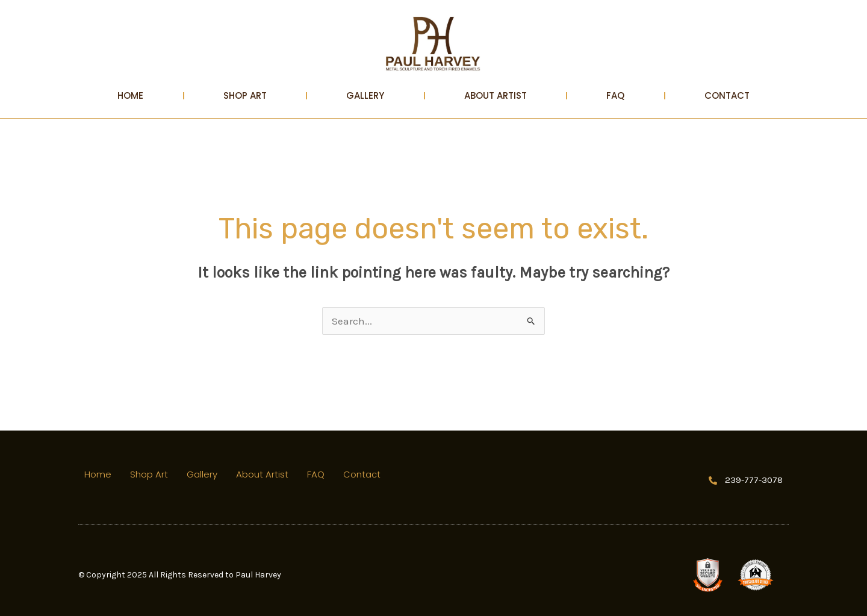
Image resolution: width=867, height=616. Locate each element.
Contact (727, 95)
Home (130, 95)
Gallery (365, 95)
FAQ (615, 95)
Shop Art (245, 95)
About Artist (496, 95)
